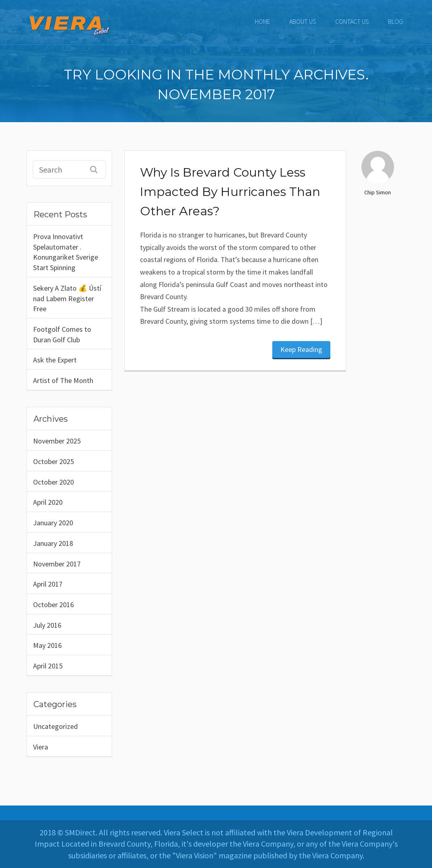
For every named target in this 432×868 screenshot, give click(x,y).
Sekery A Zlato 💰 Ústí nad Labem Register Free (67, 298)
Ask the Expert (55, 360)
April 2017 (48, 584)
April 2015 (48, 666)
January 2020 (53, 523)
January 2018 (53, 543)
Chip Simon (378, 192)
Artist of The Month (63, 380)
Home (263, 21)
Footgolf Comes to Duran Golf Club (62, 334)
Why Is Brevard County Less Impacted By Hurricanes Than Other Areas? (230, 192)
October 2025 (53, 461)
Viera (41, 747)
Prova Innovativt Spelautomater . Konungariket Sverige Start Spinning (66, 252)
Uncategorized (55, 726)
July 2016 (47, 625)
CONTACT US (352, 21)
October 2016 (53, 605)
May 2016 (47, 645)
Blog (395, 21)
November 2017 (57, 564)
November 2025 (57, 441)
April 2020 (48, 502)
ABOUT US (303, 21)
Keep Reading (301, 349)
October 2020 (53, 482)
